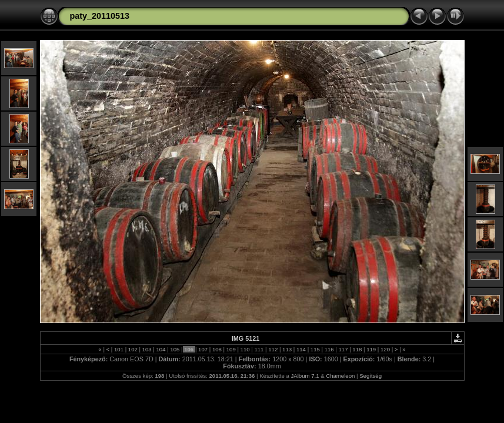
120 (385, 349)
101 (119, 349)
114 (301, 349)
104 (161, 349)
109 (231, 349)
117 (343, 349)
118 (357, 349)
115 (315, 349)
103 (147, 349)
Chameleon (340, 376)
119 (371, 349)
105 (175, 349)
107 (203, 349)
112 (273, 349)
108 (217, 349)
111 (259, 349)
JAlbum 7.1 (305, 376)
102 (133, 349)
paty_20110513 (100, 16)
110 (245, 349)
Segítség (371, 376)
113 (287, 349)
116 (329, 349)
